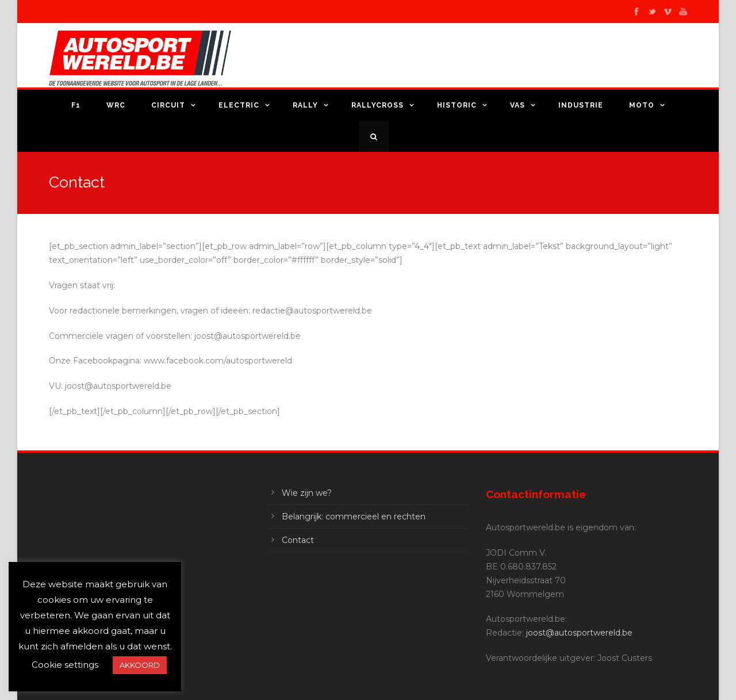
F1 (76, 105)
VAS (517, 105)
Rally (305, 105)
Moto (642, 105)
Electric (239, 105)
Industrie (581, 105)
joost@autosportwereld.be (579, 633)
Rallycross (377, 105)
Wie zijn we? (307, 493)
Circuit (168, 105)
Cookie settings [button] (65, 665)
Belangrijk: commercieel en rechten (354, 517)
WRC (116, 105)
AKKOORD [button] (140, 665)
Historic (457, 105)
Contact (298, 540)
